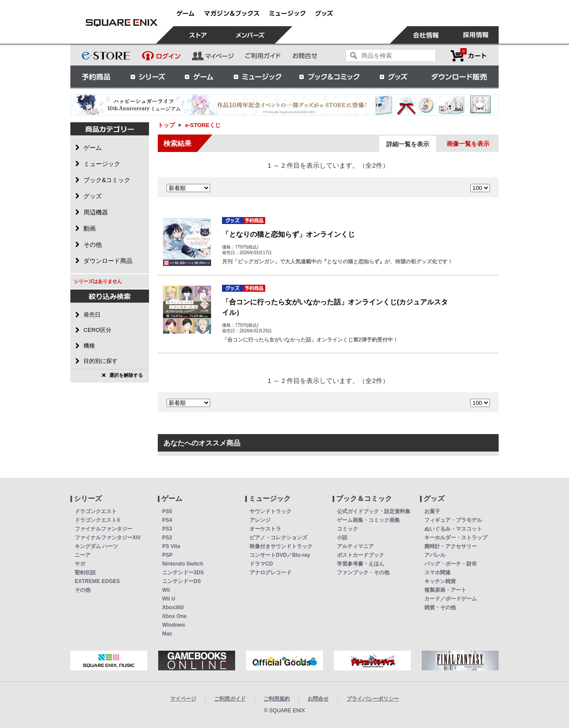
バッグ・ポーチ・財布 (451, 564)
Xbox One (174, 616)
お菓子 (432, 511)
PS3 (167, 529)
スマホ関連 (437, 573)
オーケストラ (265, 529)
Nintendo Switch (183, 564)
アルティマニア (355, 546)
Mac (167, 634)
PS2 (167, 538)
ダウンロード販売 (459, 76)
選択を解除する (126, 375)
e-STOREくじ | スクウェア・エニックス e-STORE (121, 23)
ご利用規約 (277, 699)
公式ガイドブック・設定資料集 (374, 511)
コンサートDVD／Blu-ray (280, 555)
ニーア (83, 555)
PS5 (167, 511)
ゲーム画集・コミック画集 (368, 520)
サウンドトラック (271, 511)
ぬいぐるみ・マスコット (453, 529)
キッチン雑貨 (440, 581)
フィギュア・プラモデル (453, 520)
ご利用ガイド (230, 699)
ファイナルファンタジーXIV (108, 538)
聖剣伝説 (85, 573)
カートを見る (468, 56)
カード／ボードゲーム (451, 599)
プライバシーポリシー (373, 699)
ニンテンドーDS (182, 581)
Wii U (169, 599)
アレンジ (260, 520)
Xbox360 (173, 607)
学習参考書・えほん (361, 564)
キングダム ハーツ (96, 546)
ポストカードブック (361, 555)
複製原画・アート (445, 590)
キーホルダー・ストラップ (456, 538)
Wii (166, 590)
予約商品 (96, 76)
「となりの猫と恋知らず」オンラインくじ (288, 234)
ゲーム (199, 76)
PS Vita (171, 546)
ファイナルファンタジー (104, 529)
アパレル (435, 555)
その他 (83, 590)
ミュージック (257, 76)
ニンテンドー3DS (183, 573)
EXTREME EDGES (97, 581)
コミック (347, 529)
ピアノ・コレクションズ (278, 538)
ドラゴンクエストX (97, 520)
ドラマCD (261, 564)
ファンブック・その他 (363, 573)
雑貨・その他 (440, 607)
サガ (80, 564)
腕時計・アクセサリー (451, 546)
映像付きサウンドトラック (281, 546)
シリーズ (148, 76)
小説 (342, 538)
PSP (167, 555)
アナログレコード (271, 573)
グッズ (394, 76)
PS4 (167, 520)
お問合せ (318, 699)
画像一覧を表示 (468, 144)
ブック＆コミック (329, 76)
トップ (166, 125)
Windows (174, 625)
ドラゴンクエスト (96, 511)
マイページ (183, 699)
